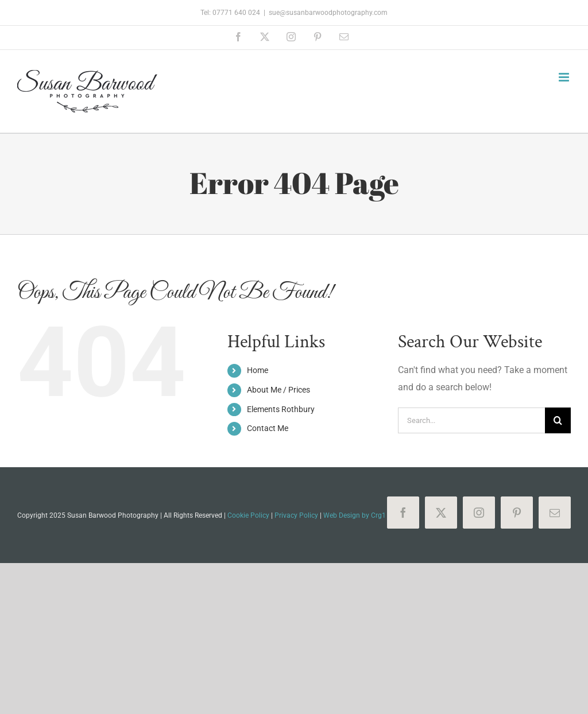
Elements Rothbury (281, 409)
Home (258, 370)
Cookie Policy (248, 515)
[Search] (558, 420)
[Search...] (471, 420)
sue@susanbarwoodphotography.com (328, 13)
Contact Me (268, 428)
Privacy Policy (296, 515)
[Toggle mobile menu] (565, 77)
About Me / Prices (278, 390)
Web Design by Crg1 (355, 515)
